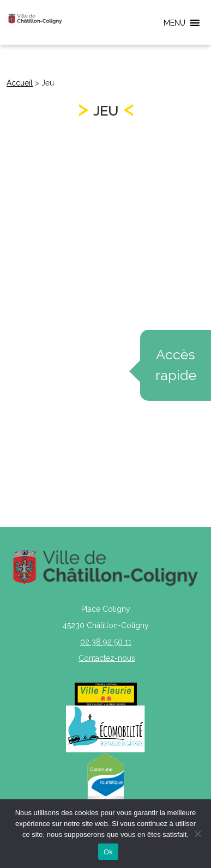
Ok (108, 852)
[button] (174, 23)
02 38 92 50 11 (106, 642)
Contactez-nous (107, 658)
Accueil (20, 83)
